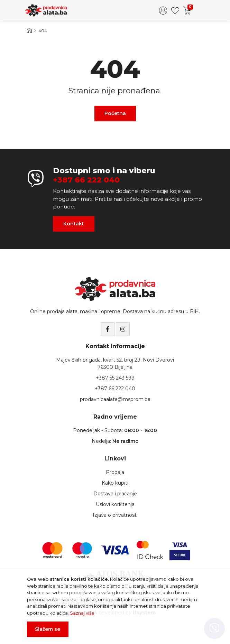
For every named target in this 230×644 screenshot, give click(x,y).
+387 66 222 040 (86, 180)
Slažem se (48, 629)
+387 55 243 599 (115, 378)
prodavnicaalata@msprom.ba (115, 399)
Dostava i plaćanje (115, 494)
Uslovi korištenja (115, 504)
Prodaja (115, 472)
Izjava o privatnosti (115, 515)
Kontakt (74, 224)
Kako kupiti (115, 483)
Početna (115, 113)
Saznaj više (82, 613)
